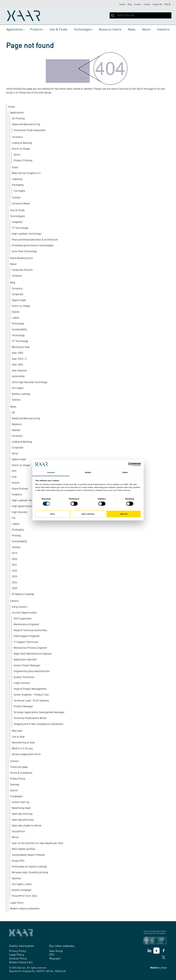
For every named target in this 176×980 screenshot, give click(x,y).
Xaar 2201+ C (19, 359)
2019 (14, 553)
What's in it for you (22, 749)
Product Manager (23, 707)
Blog (130, 5)
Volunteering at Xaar (23, 743)
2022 (14, 571)
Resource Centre (110, 30)
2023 (14, 577)
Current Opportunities (24, 613)
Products (36, 30)
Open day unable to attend (27, 826)
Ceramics (17, 137)
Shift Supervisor (23, 619)
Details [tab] (88, 472)
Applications (15, 30)
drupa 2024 (18, 861)
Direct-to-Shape (21, 149)
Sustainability (19, 330)
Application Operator (25, 660)
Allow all (124, 514)
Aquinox (16, 879)
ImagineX (17, 222)
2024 (14, 583)
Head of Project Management (30, 689)
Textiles (16, 198)
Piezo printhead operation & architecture (35, 240)
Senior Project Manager (27, 666)
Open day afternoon (23, 820)
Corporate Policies (22, 270)
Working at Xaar (21, 347)
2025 (14, 588)
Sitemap (15, 785)
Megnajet (55, 959)
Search (14, 791)
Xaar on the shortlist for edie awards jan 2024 (37, 843)
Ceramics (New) (21, 204)
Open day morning (22, 814)
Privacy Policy (18, 779)
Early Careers (19, 607)
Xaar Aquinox (19, 371)
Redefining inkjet (21, 808)
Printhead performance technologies (33, 246)
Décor (17, 155)
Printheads (18, 324)
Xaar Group (56, 951)
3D (13, 413)
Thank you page (19, 767)
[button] (113, 15)
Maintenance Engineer (26, 625)
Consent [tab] (51, 472)
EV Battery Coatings (23, 594)
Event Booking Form (21, 258)
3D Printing (18, 119)
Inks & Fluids (58, 30)
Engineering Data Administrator (32, 671)
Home (11, 107)
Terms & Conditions (21, 773)
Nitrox (15, 837)
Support (157, 4)
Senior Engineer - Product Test (31, 695)
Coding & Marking (22, 143)
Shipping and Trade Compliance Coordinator (38, 724)
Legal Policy (17, 903)
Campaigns (16, 797)
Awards (16, 430)
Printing (16, 536)
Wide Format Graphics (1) (26, 173)
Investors (163, 30)
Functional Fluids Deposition (30, 130)
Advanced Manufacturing (26, 125)
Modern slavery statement (25, 909)
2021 (14, 565)
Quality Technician (24, 677)
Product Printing (23, 161)
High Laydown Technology (26, 234)
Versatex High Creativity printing (30, 873)
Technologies (83, 30)
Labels (16, 318)
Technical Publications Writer (30, 718)
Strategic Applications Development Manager (39, 713)
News (132, 30)
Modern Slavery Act (21, 962)
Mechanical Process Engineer (30, 648)
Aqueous (17, 424)
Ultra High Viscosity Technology (29, 382)
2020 (14, 559)
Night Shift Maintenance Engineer (33, 654)
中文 (167, 4)
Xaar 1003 (17, 353)
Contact (147, 5)
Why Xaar (17, 731)
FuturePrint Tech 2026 (24, 896)
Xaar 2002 (17, 365)
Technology (18, 336)
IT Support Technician (26, 642)
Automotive (18, 377)
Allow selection (88, 514)
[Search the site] (141, 15)
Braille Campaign (22, 890)
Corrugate (19, 191)
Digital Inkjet (19, 300)
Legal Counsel (22, 683)
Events (122, 5)
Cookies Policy (18, 959)
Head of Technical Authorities (30, 630)
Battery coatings (21, 394)
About (146, 30)
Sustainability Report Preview (28, 855)
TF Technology (20, 228)
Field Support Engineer (27, 636)
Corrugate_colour (22, 884)
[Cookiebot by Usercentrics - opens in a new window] (130, 464)
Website (154, 968)
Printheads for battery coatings (29, 867)
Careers (138, 5)
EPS (52, 955)
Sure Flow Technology (24, 252)
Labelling (17, 179)
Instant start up (21, 802)
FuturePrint (18, 832)
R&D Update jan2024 (23, 849)
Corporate (17, 294)
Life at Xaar (18, 737)
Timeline (17, 276)
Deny (52, 514)
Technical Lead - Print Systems (31, 701)
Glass (15, 168)
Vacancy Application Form (26, 754)
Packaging (18, 185)
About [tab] (125, 472)
